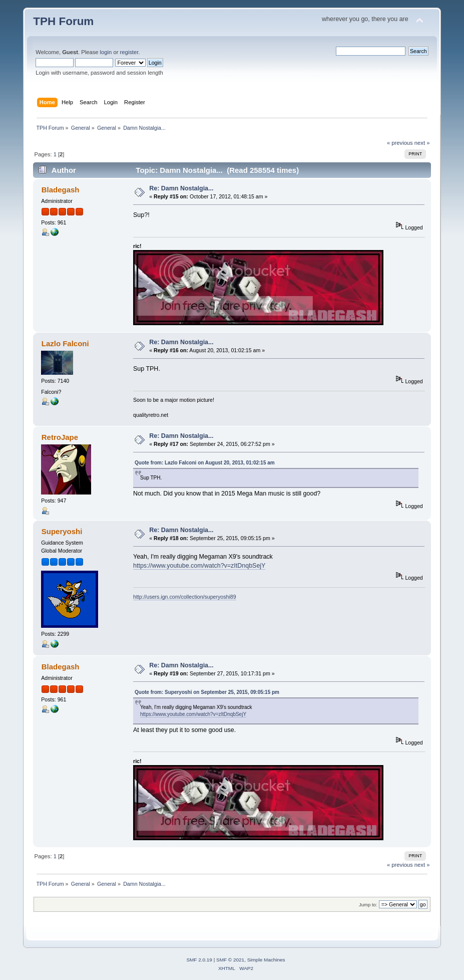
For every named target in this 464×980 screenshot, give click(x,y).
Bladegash (61, 190)
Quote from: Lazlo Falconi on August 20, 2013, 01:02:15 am (205, 463)
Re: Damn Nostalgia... (181, 188)
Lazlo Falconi (65, 343)
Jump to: (368, 905)
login (106, 52)
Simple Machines (266, 960)
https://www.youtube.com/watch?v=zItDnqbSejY (199, 566)
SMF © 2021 (230, 960)
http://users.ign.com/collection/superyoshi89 (185, 597)
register (129, 52)
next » (422, 143)
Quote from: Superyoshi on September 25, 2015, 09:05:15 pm (207, 692)
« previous (400, 143)
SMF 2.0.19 (199, 960)
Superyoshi (62, 531)
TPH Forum (63, 21)
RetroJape (60, 437)
